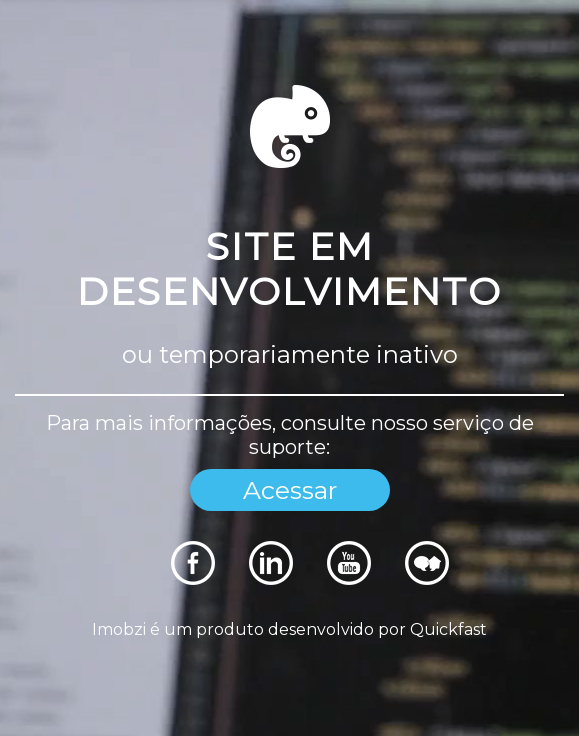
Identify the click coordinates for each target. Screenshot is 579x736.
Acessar (290, 490)
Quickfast (448, 629)
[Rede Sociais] (193, 579)
